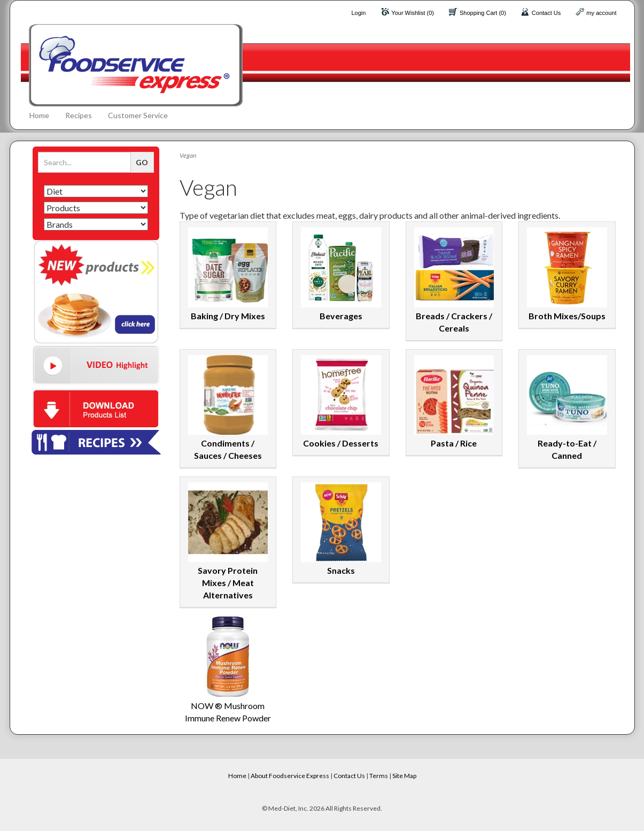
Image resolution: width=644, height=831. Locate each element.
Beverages (341, 316)
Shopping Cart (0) (483, 13)
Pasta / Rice (454, 443)
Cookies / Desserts (341, 443)
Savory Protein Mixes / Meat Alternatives (228, 583)
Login (358, 13)
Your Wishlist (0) (413, 13)
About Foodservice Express (290, 776)
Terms (379, 776)
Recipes (79, 115)
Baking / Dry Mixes (228, 316)
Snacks (341, 570)
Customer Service (138, 115)
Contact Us (546, 13)
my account (601, 13)
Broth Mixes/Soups (567, 316)
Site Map (404, 776)
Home (39, 115)
